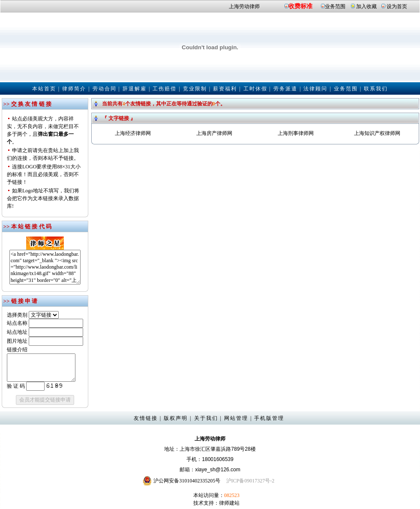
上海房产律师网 (214, 133)
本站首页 (44, 89)
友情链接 (146, 418)
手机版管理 (269, 418)
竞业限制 (195, 89)
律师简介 (74, 89)
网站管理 (236, 418)
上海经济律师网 (133, 133)
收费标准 (300, 6)
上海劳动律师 (244, 6)
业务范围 (335, 6)
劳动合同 (105, 89)
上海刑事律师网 (296, 133)
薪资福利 (225, 89)
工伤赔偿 (165, 89)
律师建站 (229, 503)
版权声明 (176, 418)
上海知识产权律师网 (377, 133)
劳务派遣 (285, 89)
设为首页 (397, 6)
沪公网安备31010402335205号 (187, 481)
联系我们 (376, 89)
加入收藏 (366, 6)
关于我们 (206, 418)
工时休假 (255, 89)
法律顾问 (315, 89)
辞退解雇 (135, 89)
